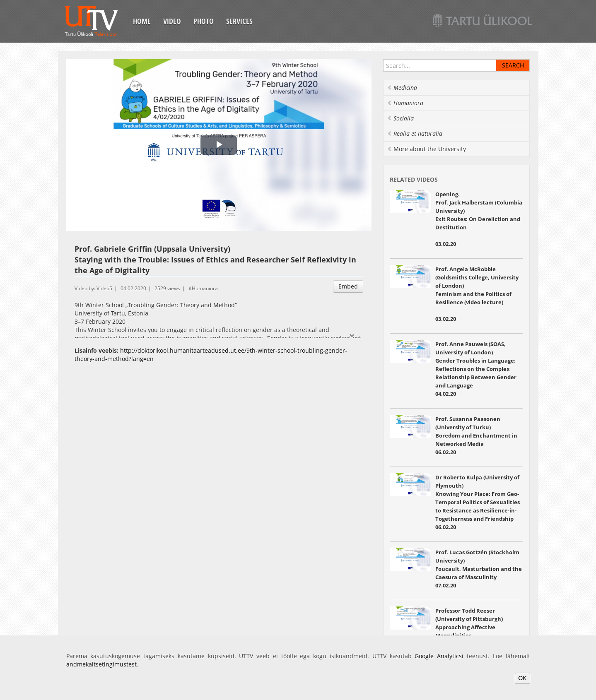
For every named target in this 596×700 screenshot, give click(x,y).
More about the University (426, 149)
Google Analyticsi (439, 656)
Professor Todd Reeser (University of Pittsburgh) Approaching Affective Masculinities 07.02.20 (469, 627)
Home (142, 21)
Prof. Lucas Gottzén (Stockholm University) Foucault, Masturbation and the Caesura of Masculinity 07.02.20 (479, 569)
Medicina (402, 88)
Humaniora (205, 288)
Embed (348, 286)
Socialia (400, 118)
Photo (204, 21)
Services (239, 21)
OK (522, 678)
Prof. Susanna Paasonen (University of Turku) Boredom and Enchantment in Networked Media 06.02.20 (476, 435)
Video (172, 21)
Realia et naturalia (415, 134)
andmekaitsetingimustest (101, 664)
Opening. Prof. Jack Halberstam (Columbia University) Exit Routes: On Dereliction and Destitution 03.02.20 (479, 219)
